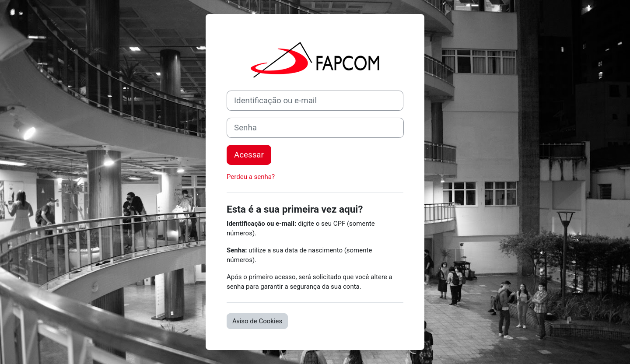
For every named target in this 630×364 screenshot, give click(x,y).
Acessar (249, 155)
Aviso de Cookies (257, 321)
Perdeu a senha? (251, 177)
